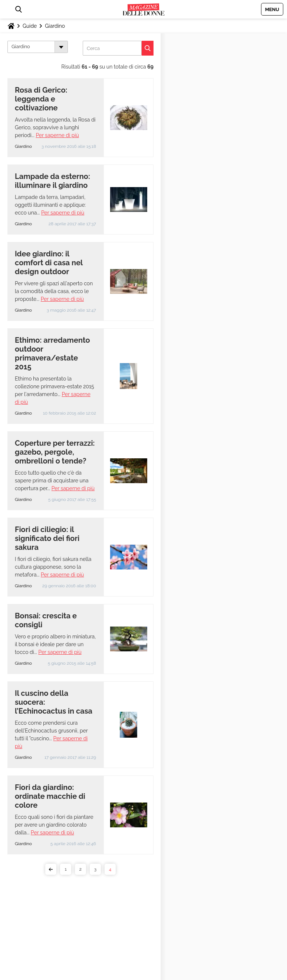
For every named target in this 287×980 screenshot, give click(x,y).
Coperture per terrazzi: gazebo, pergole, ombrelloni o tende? (55, 452)
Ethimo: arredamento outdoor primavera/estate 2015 (52, 353)
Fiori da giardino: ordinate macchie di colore (50, 796)
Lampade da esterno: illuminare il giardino (52, 181)
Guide (30, 26)
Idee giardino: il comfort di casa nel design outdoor (49, 263)
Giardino (55, 26)
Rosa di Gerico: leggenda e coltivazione (41, 99)
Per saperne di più (57, 135)
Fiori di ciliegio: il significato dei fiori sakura (47, 538)
